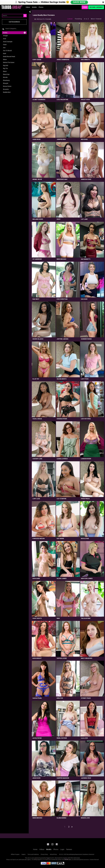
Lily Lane (84, 219)
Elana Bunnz (62, 818)
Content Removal (94, 860)
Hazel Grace (37, 419)
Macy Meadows (87, 658)
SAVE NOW (79, 2)
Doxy (59, 219)
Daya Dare (36, 578)
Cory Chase (37, 60)
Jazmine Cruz (86, 778)
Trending (78, 19)
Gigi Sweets (85, 60)
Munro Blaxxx (38, 339)
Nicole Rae (85, 539)
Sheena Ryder (62, 419)
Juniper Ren (61, 139)
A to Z (86, 19)
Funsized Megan (39, 539)
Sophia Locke (62, 658)
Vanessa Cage (86, 179)
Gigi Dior (84, 299)
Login (85, 7)
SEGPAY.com (68, 860)
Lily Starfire (62, 499)
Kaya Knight (37, 658)
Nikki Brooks (37, 818)
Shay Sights (37, 618)
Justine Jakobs (63, 339)
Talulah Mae (86, 618)
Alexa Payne (37, 738)
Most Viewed (96, 19)
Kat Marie (60, 539)
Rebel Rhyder (62, 738)
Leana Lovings (62, 459)
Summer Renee (86, 339)
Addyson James (87, 578)
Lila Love (84, 738)
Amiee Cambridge (63, 60)
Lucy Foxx (85, 379)
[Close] (103, 2)
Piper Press (85, 499)
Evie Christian (62, 299)
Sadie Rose (37, 139)
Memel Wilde (37, 179)
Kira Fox (60, 698)
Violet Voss (85, 100)
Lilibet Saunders (39, 100)
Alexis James (62, 578)
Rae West (36, 299)
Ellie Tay (36, 379)
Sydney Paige (86, 698)
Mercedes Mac (62, 179)
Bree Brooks (61, 259)
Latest (70, 19)
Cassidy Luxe (37, 459)
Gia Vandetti (86, 259)
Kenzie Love (85, 818)
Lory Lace (36, 499)
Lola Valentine (62, 100)
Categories (14, 22)
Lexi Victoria (86, 419)
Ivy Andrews (37, 259)
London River (86, 459)
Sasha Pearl (37, 698)
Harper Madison (63, 778)
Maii (58, 618)
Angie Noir (36, 778)
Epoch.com (15, 860)
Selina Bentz (62, 379)
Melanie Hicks (38, 219)
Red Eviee (84, 139)
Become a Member (96, 7)
